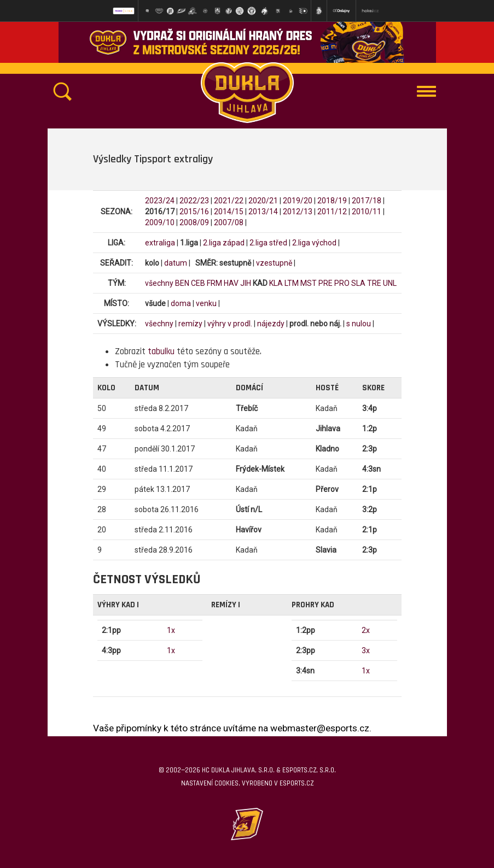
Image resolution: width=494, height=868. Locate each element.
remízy (190, 324)
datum (176, 263)
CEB (198, 283)
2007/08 (229, 222)
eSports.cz (297, 783)
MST (309, 283)
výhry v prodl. (230, 324)
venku (206, 303)
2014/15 (229, 212)
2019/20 (298, 201)
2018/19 (332, 201)
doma (181, 303)
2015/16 (194, 212)
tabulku (161, 351)
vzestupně (274, 263)
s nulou (359, 324)
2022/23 (194, 201)
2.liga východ (314, 243)
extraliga (160, 243)
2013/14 (263, 212)
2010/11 (367, 212)
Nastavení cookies (210, 783)
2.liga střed (268, 243)
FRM (214, 283)
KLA (276, 283)
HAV (231, 283)
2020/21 (263, 201)
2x (366, 630)
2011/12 (332, 212)
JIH (246, 283)
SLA (358, 283)
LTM (292, 283)
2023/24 (160, 201)
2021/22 (229, 201)
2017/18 (367, 201)
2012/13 (298, 212)
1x (171, 630)
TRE (374, 283)
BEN (182, 283)
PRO (342, 283)
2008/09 (194, 222)
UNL (390, 283)
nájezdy (271, 324)
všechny (159, 283)
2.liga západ (224, 243)
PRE (326, 283)
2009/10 (160, 222)
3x (366, 650)
